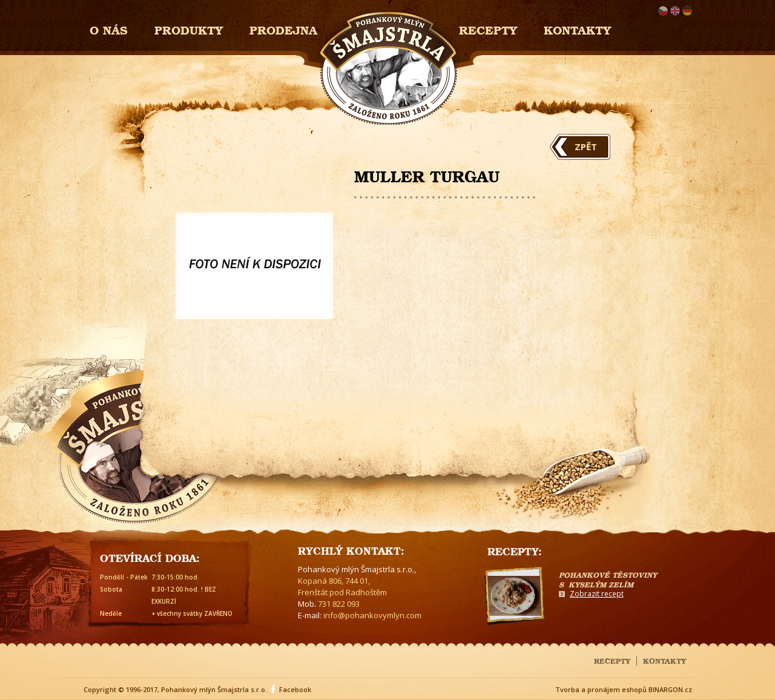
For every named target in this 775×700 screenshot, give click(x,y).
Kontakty (577, 29)
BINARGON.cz (670, 689)
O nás (109, 29)
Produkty (189, 29)
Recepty (488, 29)
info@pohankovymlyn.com (372, 615)
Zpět (586, 147)
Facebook (295, 689)
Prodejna (283, 29)
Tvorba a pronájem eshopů (601, 689)
